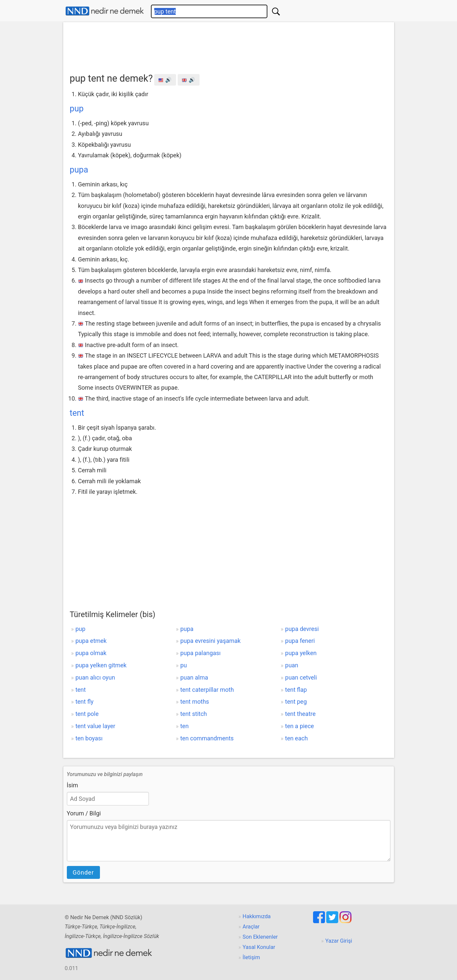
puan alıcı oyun (95, 677)
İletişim (251, 957)
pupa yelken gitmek (101, 665)
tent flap (296, 690)
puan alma (194, 677)
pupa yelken (301, 653)
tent (77, 413)
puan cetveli (301, 677)
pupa (79, 170)
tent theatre (300, 714)
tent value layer (95, 726)
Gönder (83, 872)
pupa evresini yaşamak (210, 641)
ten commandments (207, 738)
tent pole (87, 714)
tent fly (84, 702)
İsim (72, 785)
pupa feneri (300, 641)
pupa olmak (91, 653)
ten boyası (89, 738)
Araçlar (251, 927)
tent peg (296, 702)
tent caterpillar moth (207, 690)
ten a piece (300, 726)
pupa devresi (302, 629)
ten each (297, 738)
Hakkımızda (257, 916)
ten (184, 726)
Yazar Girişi (339, 941)
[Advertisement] (229, 45)
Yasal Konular (259, 947)
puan (292, 665)
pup (77, 109)
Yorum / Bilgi (84, 813)
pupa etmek (91, 641)
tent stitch (194, 714)
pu (184, 665)
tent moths (195, 702)
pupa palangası (201, 653)
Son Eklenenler (260, 937)
